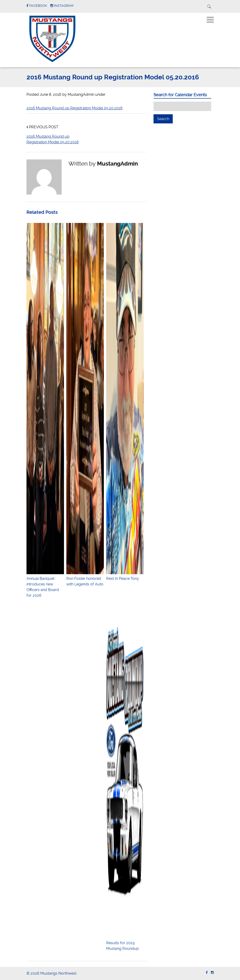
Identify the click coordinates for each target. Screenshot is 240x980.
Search (165, 119)
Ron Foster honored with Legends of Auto (85, 579)
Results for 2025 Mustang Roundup (125, 943)
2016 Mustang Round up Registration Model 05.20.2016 (75, 108)
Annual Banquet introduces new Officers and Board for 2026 (45, 584)
